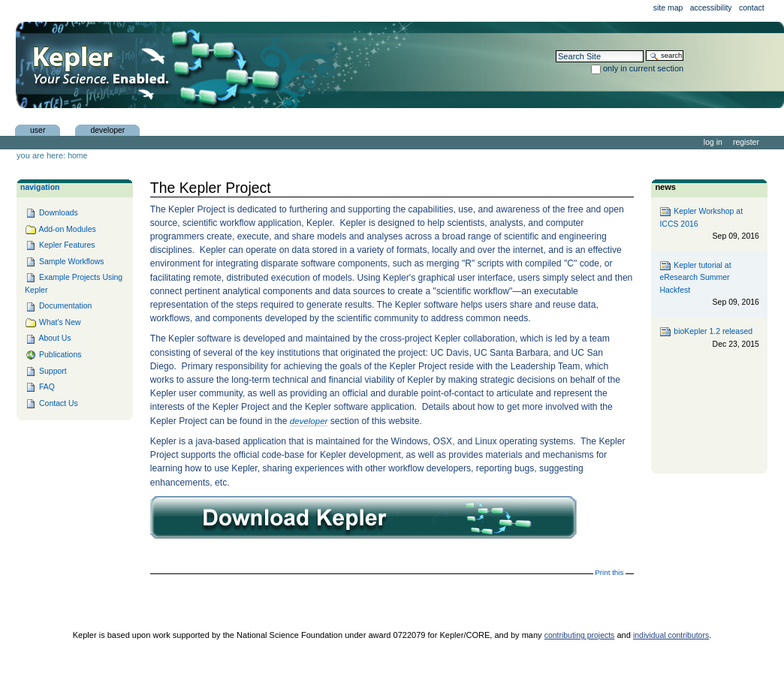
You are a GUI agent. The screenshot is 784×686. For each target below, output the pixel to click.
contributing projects (580, 635)
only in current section (643, 68)
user (38, 129)
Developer (107, 129)
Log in (713, 142)
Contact (752, 8)
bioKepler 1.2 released (709, 338)
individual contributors (671, 635)
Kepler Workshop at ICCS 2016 (709, 224)
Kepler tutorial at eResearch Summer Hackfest (709, 284)
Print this (609, 572)
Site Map (668, 8)
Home (77, 156)
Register (746, 142)
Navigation (40, 187)
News (665, 187)
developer (309, 421)
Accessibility (711, 8)
